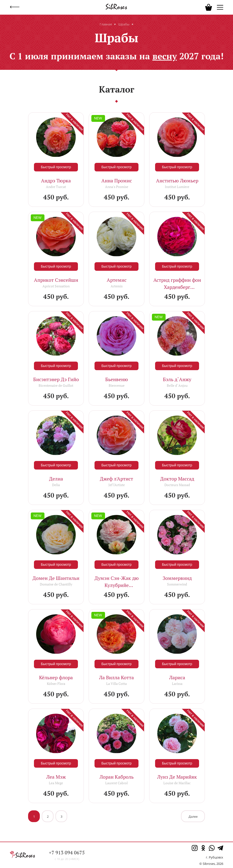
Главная (106, 24)
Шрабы (124, 24)
